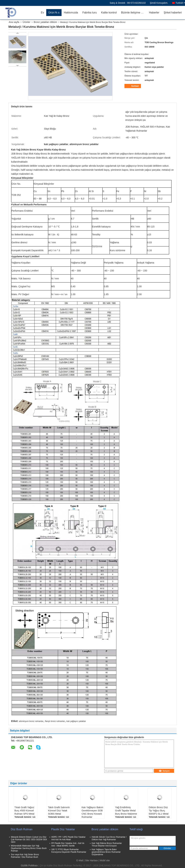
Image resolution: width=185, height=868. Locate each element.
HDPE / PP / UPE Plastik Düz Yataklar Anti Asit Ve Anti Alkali (68, 838)
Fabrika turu (90, 13)
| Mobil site (104, 860)
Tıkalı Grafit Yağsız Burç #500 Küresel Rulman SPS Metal (24, 811)
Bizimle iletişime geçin (134, 13)
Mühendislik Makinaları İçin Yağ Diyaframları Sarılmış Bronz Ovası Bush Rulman (29, 848)
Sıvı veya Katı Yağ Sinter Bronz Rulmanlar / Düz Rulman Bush (25, 856)
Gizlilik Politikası (29, 865)
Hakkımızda (71, 13)
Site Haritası (91, 860)
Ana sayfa (14, 22)
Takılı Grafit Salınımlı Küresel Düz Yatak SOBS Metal (59, 811)
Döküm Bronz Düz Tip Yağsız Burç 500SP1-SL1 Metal (159, 811)
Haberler (154, 13)
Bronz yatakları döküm (45, 22)
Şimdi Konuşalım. (159, 3)
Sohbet (133, 86)
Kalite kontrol (109, 13)
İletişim (164, 771)
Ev (42, 13)
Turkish (180, 3)
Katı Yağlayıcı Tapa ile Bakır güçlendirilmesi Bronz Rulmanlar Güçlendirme (106, 852)
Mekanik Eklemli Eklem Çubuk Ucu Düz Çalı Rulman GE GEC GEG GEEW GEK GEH (29, 840)
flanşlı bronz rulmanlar (55, 721)
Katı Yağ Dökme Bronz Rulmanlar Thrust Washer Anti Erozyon (107, 844)
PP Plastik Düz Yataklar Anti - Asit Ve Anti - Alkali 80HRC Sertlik (68, 844)
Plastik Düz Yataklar (63, 829)
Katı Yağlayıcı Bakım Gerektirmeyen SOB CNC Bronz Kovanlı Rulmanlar (92, 812)
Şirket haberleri (173, 13)
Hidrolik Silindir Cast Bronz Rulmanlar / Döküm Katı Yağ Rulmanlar (109, 838)
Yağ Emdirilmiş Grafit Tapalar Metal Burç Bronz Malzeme (126, 811)
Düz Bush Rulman (22, 829)
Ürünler (26, 22)
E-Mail (80, 860)
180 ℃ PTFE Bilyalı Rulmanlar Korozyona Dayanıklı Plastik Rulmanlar (69, 851)
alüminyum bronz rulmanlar (31, 721)
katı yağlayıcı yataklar (76, 721)
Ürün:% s (54, 13)
